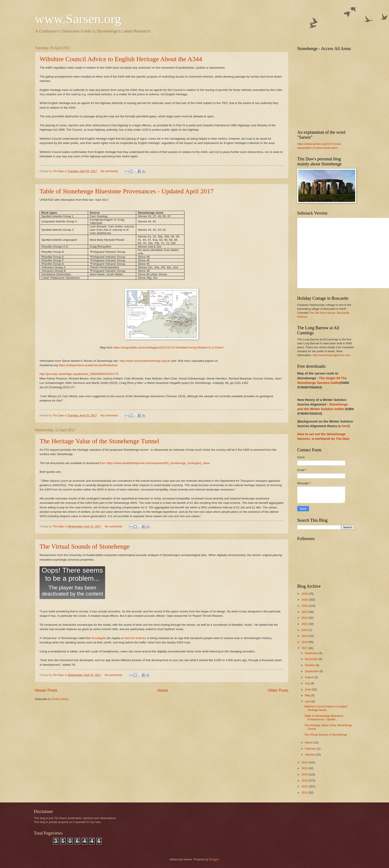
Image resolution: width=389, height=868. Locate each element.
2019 (305, 636)
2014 (305, 774)
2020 (305, 630)
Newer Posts (46, 690)
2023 (305, 612)
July (308, 683)
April (308, 701)
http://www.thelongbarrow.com (332, 355)
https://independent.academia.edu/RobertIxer (88, 365)
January (310, 755)
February (311, 749)
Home (163, 690)
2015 (305, 768)
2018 (305, 642)
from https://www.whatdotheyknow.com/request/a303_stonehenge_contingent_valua (155, 463)
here (345, 426)
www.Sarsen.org (78, 19)
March (309, 742)
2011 (305, 793)
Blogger (214, 859)
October (310, 665)
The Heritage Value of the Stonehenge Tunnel (99, 441)
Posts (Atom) (60, 699)
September (312, 671)
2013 (305, 781)
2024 (305, 606)
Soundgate (98, 638)
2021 (305, 624)
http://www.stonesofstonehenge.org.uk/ (145, 361)
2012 (305, 786)
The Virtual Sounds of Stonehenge (85, 546)
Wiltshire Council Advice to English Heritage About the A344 (121, 59)
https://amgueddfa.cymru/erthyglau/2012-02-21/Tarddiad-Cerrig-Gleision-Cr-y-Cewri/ (168, 347)
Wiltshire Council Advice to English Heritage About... (326, 708)
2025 (305, 600)
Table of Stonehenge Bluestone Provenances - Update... (324, 717)
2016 (305, 762)
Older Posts (278, 690)
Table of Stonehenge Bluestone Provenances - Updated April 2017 (127, 191)
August (310, 677)
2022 (305, 618)
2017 (305, 648)
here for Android (135, 638)
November (312, 659)
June (308, 689)
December (312, 653)
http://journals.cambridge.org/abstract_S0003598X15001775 (79, 374)
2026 (305, 594)
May (308, 695)
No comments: (110, 171)
